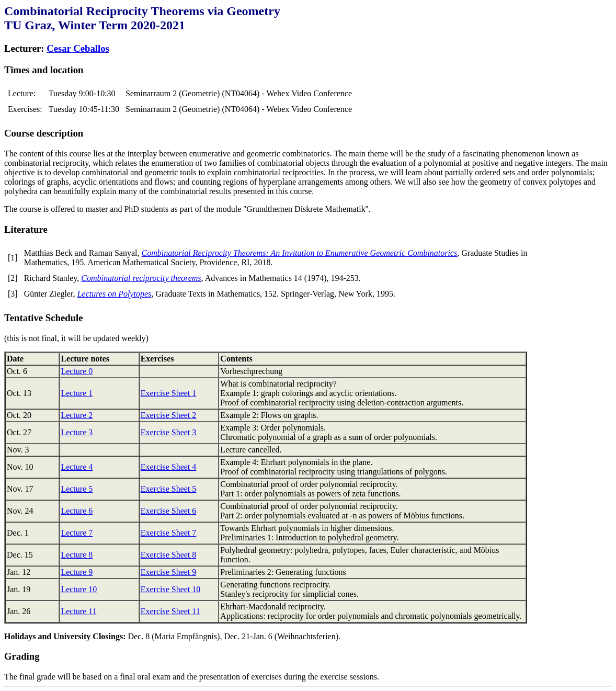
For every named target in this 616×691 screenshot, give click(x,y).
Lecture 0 (77, 371)
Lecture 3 (77, 432)
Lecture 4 (77, 467)
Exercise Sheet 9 (169, 572)
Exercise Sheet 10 (171, 589)
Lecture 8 (77, 555)
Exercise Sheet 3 (169, 432)
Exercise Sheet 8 (169, 555)
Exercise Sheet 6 (169, 511)
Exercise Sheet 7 (169, 533)
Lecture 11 (78, 611)
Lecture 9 (77, 572)
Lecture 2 (77, 415)
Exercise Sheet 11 (170, 611)
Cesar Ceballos (78, 48)
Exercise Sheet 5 (169, 489)
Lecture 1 (77, 393)
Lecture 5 (77, 489)
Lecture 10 (79, 589)
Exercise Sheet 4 (169, 467)
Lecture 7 (77, 533)
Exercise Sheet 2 (169, 415)
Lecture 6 (77, 511)
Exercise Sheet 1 (169, 393)
